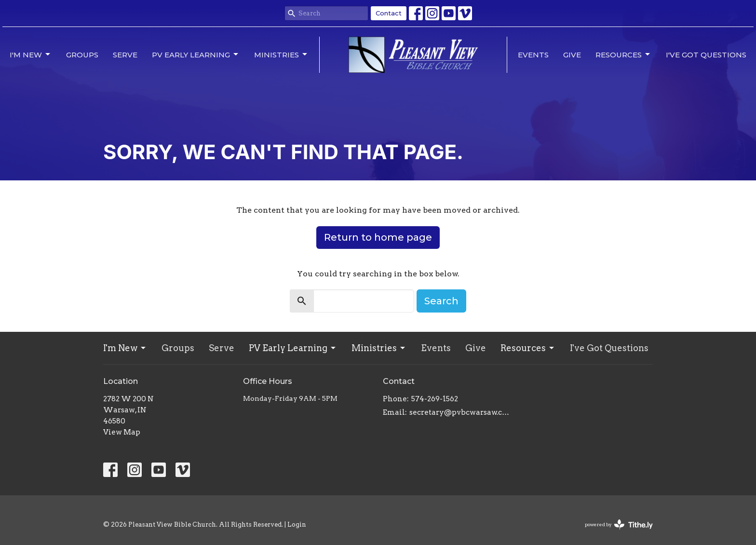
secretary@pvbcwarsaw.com (461, 412)
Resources (623, 54)
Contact (389, 13)
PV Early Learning (196, 54)
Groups (82, 55)
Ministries (281, 54)
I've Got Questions (706, 55)
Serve (125, 55)
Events (533, 55)
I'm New (31, 54)
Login (297, 525)
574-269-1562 (435, 399)
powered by (619, 525)
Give (572, 55)
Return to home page (378, 237)
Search (441, 301)
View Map (122, 432)
